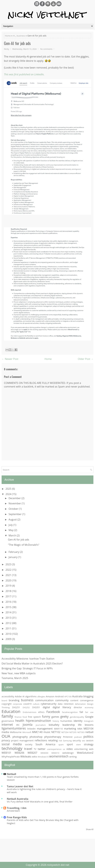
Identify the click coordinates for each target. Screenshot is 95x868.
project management (22, 740)
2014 (9, 612)
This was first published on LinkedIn (24, 74)
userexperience (54, 749)
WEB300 (44, 753)
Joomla (28, 725)
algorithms (31, 696)
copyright (7, 704)
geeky (64, 716)
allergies (41, 697)
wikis (35, 757)
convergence (87, 700)
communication (44, 700)
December (15, 498)
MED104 (89, 729)
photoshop (36, 737)
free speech (34, 717)
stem (79, 745)
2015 (9, 607)
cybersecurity (49, 704)
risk (60, 741)
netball (89, 732)
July (11, 525)
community (62, 700)
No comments (46, 49)
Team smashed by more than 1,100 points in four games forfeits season (43, 778)
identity (78, 721)
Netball (11, 774)
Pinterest (68, 737)
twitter (42, 749)
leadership (69, 725)
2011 (9, 628)
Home (8, 36)
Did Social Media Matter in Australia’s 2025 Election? (32, 664)
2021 (9, 575)
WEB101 (6, 753)
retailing (53, 740)
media (5, 732)
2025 (9, 489)
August (13, 520)
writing (73, 757)
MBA (80, 729)
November (15, 503)
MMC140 (37, 732)
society (29, 744)
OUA (6, 736)
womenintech (59, 756)
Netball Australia (18, 799)
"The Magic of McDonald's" (24, 545)
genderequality (77, 717)
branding (14, 700)
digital (46, 707)
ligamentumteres (14, 728)
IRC (18, 725)
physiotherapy (53, 737)
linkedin (31, 729)
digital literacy (62, 707)
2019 (9, 586)
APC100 (68, 697)
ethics (41, 712)
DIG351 (36, 707)
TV (35, 749)
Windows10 (43, 757)
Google (89, 717)
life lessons (86, 725)
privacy (6, 740)
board (4, 700)
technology (12, 748)
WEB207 (32, 753)
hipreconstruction (38, 721)
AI (14, 36)
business (21, 36)
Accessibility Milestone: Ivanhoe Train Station (28, 659)
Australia (77, 696)
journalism (41, 725)
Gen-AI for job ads (17, 43)
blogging (88, 696)
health (20, 721)
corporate (17, 704)
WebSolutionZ (85, 753)
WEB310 (55, 753)
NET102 (56, 732)
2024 (9, 494)
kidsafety (54, 725)
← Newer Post (10, 359)
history (56, 721)
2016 (9, 602)
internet (7, 725)
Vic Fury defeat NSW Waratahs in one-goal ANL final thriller (40, 802)
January (13, 557)
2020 (9, 580)
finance (18, 717)
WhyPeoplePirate (11, 757)
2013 (9, 618)
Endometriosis (30, 712)
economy (89, 707)
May (11, 530)
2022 (9, 570)
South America (45, 744)
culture (36, 704)
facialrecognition (70, 712)
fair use (89, 712)
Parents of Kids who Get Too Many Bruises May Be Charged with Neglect (43, 822)
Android (59, 696)
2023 (9, 564)
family (7, 716)
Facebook (53, 712)
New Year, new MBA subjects (19, 673)
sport (70, 744)
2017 (9, 596)
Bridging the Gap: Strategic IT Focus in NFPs (27, 668)
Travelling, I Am (17, 808)
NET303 (81, 732)
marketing (70, 729)
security (77, 740)
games (55, 717)
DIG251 (16, 707)
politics (88, 737)
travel (28, 749)
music (47, 732)
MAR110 (58, 729)
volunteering (81, 749)
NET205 (73, 732)
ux (64, 749)
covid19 (27, 704)
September (15, 514)
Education (11, 711)
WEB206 (19, 753)
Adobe (18, 696)
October (14, 509)
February (14, 552)
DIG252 (26, 707)
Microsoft (27, 732)
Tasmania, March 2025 (15, 678)
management (45, 729)
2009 (9, 639)
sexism (90, 740)
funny (46, 716)
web (91, 749)
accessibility (8, 696)
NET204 (65, 732)
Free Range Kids (17, 817)
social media (12, 744)
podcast (78, 737)
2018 (9, 591)
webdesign (68, 753)
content (74, 700)
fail (81, 712)
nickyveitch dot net (58, 865)
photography (20, 737)
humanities (66, 721)
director (78, 707)
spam (61, 745)
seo (84, 741)
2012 (9, 623)
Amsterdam (13, 811)
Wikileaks (26, 757)
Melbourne (16, 732)
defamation (80, 704)
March (13, 535)
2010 (9, 634)
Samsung (67, 741)
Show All (90, 829)
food (25, 717)
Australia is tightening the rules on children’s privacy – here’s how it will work (44, 791)
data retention (66, 704)
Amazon (50, 696)
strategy (89, 744)
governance (8, 721)
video (70, 749)
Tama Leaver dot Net (20, 786)
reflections (41, 740)
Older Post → (86, 359)
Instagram (89, 721)
